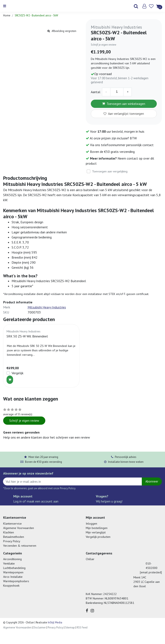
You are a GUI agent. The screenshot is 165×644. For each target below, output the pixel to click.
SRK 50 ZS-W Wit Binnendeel (27, 336)
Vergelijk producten (98, 537)
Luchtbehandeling (14, 568)
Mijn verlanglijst (96, 532)
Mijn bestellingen (97, 528)
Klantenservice (12, 524)
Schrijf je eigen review (103, 45)
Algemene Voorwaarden (19, 528)
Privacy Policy (12, 541)
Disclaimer (40, 627)
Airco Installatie (13, 577)
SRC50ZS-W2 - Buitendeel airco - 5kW (36, 15)
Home (7, 15)
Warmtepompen (13, 572)
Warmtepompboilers (16, 581)
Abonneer (152, 481)
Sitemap (70, 627)
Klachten (9, 532)
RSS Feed (82, 627)
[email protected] (151, 572)
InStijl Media (55, 622)
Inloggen (91, 524)
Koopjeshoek (11, 586)
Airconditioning (12, 559)
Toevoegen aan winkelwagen (124, 104)
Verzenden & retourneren (20, 546)
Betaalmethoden (14, 537)
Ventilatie (9, 563)
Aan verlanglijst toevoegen (124, 114)
